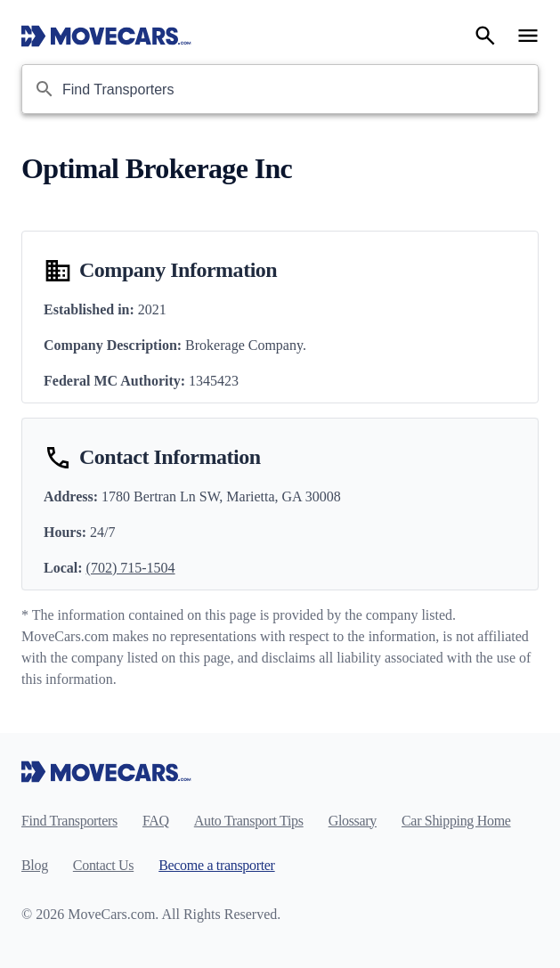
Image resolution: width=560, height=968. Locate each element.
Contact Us (103, 865)
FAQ (156, 821)
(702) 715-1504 (131, 568)
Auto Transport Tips (249, 821)
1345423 (214, 381)
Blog (35, 865)
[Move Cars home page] (106, 36)
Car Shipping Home (456, 821)
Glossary (353, 821)
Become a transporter (216, 865)
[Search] (485, 36)
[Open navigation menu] (528, 36)
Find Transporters (69, 821)
